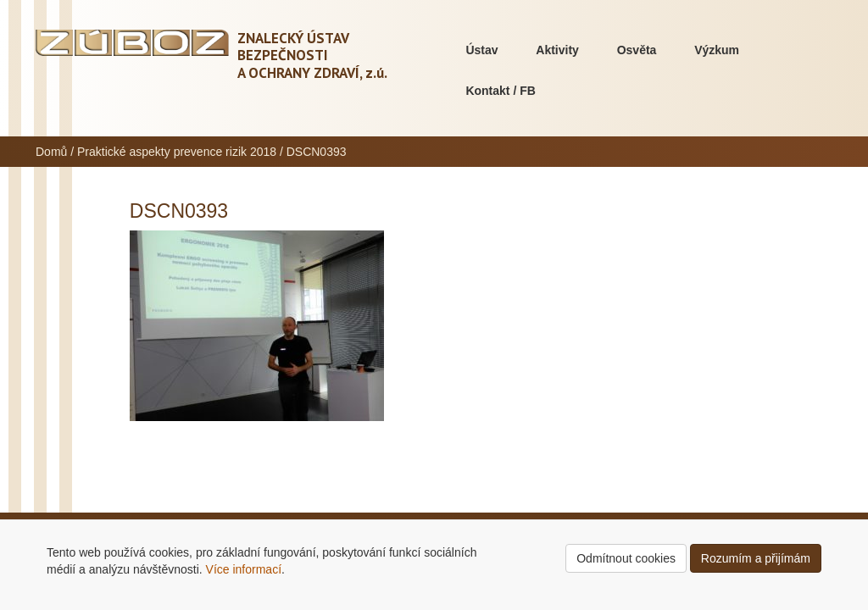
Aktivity (557, 50)
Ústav (481, 50)
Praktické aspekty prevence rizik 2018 (177, 152)
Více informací (244, 569)
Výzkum (717, 50)
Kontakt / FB (500, 91)
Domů (51, 152)
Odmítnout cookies (626, 558)
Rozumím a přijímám (756, 558)
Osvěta (637, 50)
